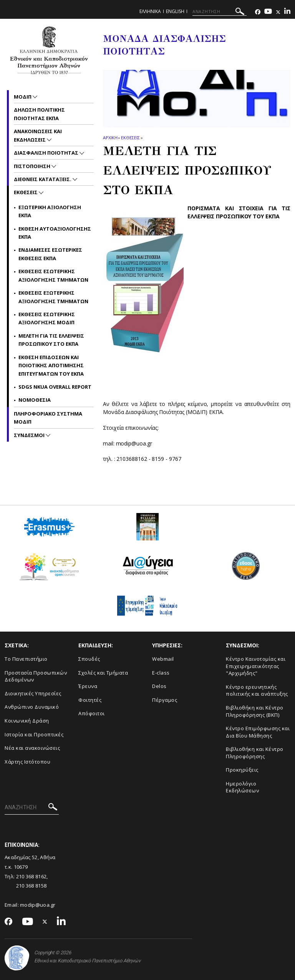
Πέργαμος (165, 700)
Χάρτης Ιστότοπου (27, 762)
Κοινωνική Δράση (27, 721)
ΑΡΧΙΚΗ (110, 138)
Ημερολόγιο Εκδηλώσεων (242, 787)
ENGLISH (175, 11)
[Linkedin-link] (287, 12)
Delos (159, 686)
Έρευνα (88, 686)
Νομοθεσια (35, 400)
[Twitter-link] (278, 12)
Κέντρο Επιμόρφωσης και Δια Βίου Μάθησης (258, 732)
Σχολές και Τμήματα (103, 673)
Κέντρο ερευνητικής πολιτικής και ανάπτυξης (257, 690)
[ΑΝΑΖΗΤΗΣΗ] (220, 12)
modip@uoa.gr (38, 905)
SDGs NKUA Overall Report (55, 387)
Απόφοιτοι (92, 713)
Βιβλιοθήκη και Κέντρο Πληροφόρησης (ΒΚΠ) (255, 711)
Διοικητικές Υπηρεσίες (33, 693)
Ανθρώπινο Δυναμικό (32, 707)
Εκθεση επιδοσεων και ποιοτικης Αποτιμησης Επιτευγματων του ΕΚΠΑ (51, 365)
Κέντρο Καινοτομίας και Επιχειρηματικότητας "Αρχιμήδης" (256, 666)
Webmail (163, 659)
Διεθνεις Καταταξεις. (43, 179)
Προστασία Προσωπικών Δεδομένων (36, 676)
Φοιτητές (90, 700)
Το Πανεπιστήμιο (26, 659)
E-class (161, 673)
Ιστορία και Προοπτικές (34, 734)
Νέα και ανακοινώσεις (32, 748)
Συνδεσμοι (30, 435)
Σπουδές (89, 659)
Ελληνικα (150, 11)
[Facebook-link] (258, 12)
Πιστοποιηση (33, 166)
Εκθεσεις (130, 138)
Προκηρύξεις (242, 770)
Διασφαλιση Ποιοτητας (47, 153)
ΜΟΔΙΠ (23, 97)
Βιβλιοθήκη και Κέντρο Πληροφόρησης (255, 753)
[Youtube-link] (268, 12)
